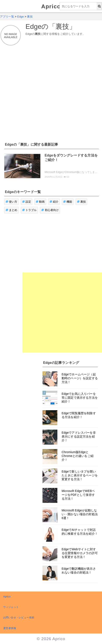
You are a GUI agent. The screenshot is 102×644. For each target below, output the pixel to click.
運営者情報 (10, 628)
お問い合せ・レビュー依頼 (19, 618)
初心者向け (50, 210)
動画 (40, 202)
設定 (27, 202)
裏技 (81, 202)
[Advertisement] (40, 91)
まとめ (11, 210)
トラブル (29, 210)
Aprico (51, 6)
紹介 (54, 202)
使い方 (11, 202)
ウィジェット (11, 607)
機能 (68, 202)
